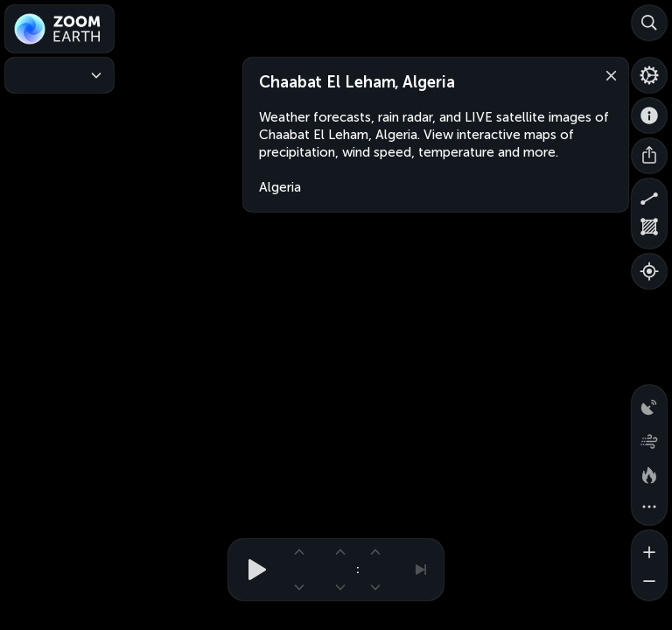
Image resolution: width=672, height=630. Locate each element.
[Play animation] (252, 570)
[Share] (649, 156)
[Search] (649, 23)
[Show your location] (649, 271)
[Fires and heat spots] (649, 472)
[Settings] (649, 75)
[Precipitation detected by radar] (649, 402)
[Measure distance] (649, 196)
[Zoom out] (649, 583)
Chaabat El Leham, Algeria (357, 82)
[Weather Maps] (59, 75)
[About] (649, 115)
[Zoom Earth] (59, 29)
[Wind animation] (649, 437)
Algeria (280, 187)
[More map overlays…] (649, 507)
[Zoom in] (649, 548)
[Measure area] (649, 231)
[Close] (607, 74)
